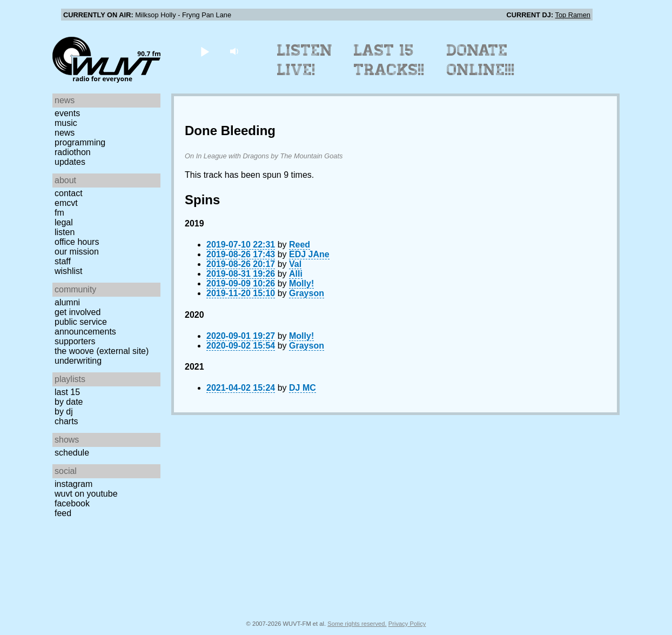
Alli (296, 274)
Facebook (72, 503)
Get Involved (78, 312)
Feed (63, 513)
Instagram (73, 484)
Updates (70, 162)
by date (69, 402)
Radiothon (73, 152)
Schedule (72, 453)
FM (59, 213)
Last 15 (67, 392)
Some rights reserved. (357, 624)
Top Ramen (573, 15)
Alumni (67, 302)
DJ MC (303, 388)
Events (67, 113)
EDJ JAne (309, 254)
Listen (65, 232)
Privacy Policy (407, 624)
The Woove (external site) (102, 351)
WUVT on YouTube (86, 494)
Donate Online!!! (481, 60)
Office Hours (77, 242)
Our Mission (77, 252)
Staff (63, 261)
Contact (69, 193)
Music (66, 123)
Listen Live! (305, 60)
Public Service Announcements (85, 327)
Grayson (307, 293)
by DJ (64, 412)
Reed (300, 245)
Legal (64, 222)
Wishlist (69, 271)
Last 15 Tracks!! (389, 60)
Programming (80, 142)
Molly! (301, 283)
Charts (66, 421)
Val (295, 264)
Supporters (75, 341)
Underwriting (78, 361)
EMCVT (66, 203)
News (65, 133)
